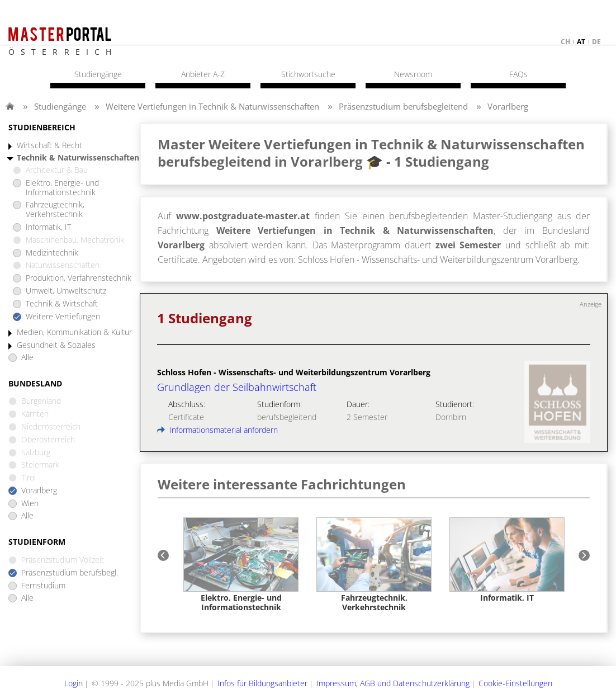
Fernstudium (43, 586)
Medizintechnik (52, 253)
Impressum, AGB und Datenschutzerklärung (393, 683)
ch (565, 42)
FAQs (518, 74)
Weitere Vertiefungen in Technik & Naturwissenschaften (212, 106)
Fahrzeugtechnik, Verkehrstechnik (55, 210)
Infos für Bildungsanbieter (262, 683)
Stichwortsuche (308, 74)
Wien (30, 504)
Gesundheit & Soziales (56, 345)
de (596, 42)
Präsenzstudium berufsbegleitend (403, 106)
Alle (27, 358)
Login (74, 683)
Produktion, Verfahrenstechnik (79, 278)
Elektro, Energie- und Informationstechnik (62, 188)
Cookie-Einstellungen (515, 683)
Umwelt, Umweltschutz (66, 291)
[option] (241, 565)
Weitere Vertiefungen (63, 317)
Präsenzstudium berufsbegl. (70, 573)
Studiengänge (60, 106)
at (581, 42)
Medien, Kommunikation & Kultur (74, 333)
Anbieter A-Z (203, 74)
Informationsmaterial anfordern (217, 430)
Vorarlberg (508, 106)
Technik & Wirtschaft (62, 304)
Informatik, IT (48, 227)
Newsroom (413, 74)
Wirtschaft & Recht (49, 146)
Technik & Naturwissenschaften (78, 158)
